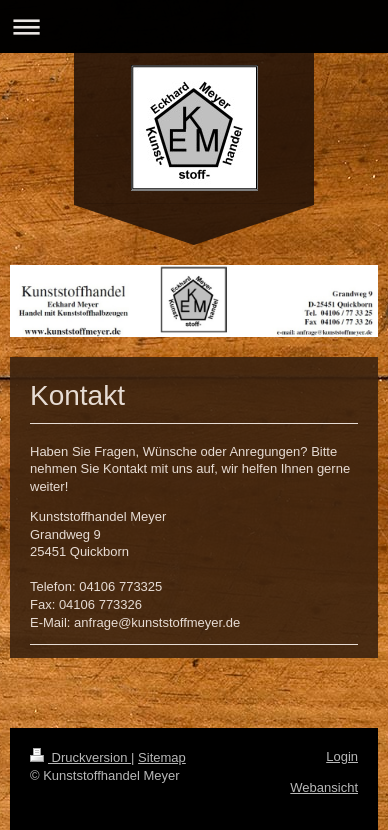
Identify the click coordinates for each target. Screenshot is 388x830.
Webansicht (324, 787)
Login (342, 756)
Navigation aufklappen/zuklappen (194, 26)
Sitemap (162, 757)
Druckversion (80, 757)
